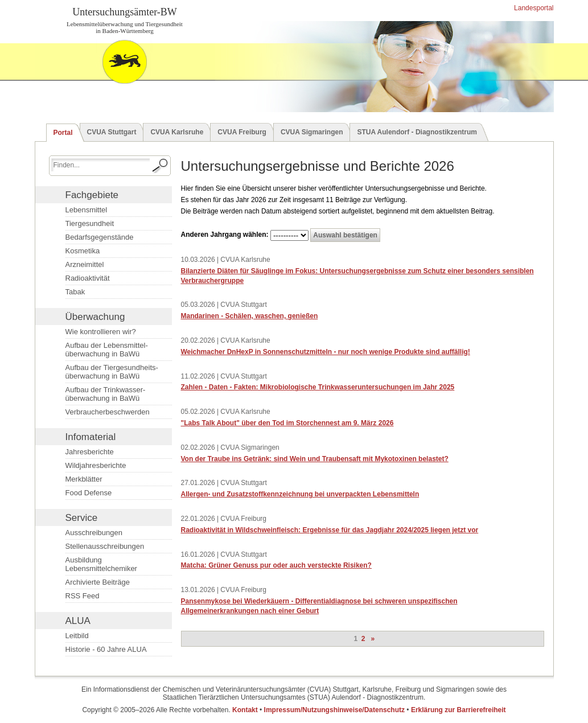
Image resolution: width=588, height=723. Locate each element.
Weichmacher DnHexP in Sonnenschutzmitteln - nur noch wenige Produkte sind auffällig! (326, 352)
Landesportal (533, 8)
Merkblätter (84, 479)
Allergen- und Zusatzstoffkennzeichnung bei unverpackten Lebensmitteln (300, 494)
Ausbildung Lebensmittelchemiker (101, 564)
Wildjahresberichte (96, 465)
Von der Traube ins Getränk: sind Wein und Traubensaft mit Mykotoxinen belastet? (315, 459)
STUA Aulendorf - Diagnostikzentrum (417, 132)
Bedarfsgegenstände (100, 237)
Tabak (75, 292)
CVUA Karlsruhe (177, 132)
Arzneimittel (85, 264)
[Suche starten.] (161, 166)
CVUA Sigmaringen (312, 132)
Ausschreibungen (94, 533)
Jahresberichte (90, 452)
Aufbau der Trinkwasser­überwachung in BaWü (106, 394)
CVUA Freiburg (242, 132)
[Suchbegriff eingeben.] (100, 165)
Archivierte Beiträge (98, 582)
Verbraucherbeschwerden (108, 412)
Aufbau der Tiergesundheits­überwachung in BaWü (112, 372)
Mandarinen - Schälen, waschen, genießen (250, 316)
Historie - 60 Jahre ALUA (106, 649)
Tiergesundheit (90, 223)
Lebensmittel (87, 210)
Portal (63, 133)
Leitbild (77, 636)
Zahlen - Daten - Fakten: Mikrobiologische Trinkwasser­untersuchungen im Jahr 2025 (318, 387)
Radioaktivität (88, 278)
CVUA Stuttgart (112, 132)
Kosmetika (83, 251)
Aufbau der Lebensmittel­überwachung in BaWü (107, 350)
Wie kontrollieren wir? (101, 332)
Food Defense (89, 493)
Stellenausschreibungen (105, 546)
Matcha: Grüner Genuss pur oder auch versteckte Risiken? (276, 565)
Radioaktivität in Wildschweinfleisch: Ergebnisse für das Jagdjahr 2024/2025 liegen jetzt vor (330, 530)
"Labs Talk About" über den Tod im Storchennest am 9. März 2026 (287, 423)
